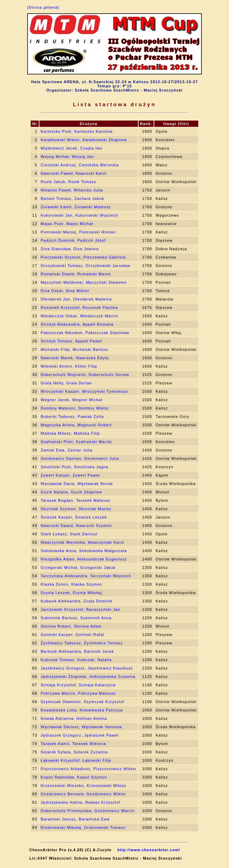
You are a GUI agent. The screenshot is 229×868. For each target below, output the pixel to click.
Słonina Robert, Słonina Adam (71, 626)
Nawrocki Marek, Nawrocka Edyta (75, 358)
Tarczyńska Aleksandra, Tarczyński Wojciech (86, 576)
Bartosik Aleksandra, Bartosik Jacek (77, 651)
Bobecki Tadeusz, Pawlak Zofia (72, 417)
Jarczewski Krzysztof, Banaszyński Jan (81, 609)
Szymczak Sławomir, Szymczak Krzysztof (83, 702)
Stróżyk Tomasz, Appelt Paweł (71, 341)
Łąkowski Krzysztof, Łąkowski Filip (76, 760)
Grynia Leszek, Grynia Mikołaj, (72, 593)
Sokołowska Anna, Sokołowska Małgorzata (84, 551)
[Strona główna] (43, 7)
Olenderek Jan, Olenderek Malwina (76, 299)
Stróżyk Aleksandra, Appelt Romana (77, 324)
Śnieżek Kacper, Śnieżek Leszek (74, 517)
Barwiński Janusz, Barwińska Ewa (75, 819)
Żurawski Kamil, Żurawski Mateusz (76, 207)
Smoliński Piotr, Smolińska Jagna (75, 467)
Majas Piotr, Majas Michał (67, 224)
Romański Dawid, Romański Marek (76, 274)
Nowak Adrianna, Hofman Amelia (74, 718)
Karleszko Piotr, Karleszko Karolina (77, 131)
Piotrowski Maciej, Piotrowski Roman (78, 232)
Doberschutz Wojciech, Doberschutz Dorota (85, 375)
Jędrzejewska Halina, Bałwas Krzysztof (81, 802)
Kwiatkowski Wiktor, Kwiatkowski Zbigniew (84, 140)
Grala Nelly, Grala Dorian (67, 383)
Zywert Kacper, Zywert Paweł (70, 475)
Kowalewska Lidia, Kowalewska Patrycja (82, 710)
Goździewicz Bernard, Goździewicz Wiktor (84, 794)
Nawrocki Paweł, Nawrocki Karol (74, 173)
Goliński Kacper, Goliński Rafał (72, 635)
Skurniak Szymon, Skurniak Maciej (76, 509)
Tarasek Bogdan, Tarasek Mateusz (76, 500)
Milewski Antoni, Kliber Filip (69, 366)
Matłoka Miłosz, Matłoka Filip (71, 433)
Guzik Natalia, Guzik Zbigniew (72, 492)
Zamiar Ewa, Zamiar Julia (67, 450)
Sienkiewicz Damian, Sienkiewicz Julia (80, 458)
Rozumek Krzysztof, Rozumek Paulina (79, 308)
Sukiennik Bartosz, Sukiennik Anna (76, 618)
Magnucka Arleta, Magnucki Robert (76, 425)
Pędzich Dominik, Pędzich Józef (73, 240)
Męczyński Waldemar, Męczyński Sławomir (84, 282)
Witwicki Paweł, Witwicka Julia (72, 190)
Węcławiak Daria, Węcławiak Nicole (77, 484)
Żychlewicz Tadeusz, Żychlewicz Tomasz (82, 643)
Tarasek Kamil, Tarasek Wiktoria (73, 744)
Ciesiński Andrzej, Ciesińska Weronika (80, 165)
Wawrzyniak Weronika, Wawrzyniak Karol (83, 542)
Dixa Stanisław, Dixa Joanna (70, 249)
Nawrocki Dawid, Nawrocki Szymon (76, 526)
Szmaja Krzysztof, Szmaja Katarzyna (78, 685)
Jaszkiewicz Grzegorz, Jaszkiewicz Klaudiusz (87, 668)
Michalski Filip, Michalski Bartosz (75, 349)
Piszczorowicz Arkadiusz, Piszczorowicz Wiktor (89, 769)
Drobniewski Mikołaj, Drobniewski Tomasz (83, 827)
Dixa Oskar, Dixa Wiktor (65, 291)
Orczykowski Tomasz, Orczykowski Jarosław (86, 266)
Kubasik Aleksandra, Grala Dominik (77, 601)
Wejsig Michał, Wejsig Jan (67, 157)
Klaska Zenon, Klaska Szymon (72, 584)
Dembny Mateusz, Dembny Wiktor (75, 408)
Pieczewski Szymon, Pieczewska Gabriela (83, 257)
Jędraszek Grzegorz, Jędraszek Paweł (80, 735)
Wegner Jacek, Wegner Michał (72, 400)
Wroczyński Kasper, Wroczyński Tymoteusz (85, 391)
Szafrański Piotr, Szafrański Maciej (76, 442)
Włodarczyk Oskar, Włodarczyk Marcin (80, 316)
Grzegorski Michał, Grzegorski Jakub (78, 567)
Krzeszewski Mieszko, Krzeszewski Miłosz (84, 786)
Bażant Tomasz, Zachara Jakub (73, 198)
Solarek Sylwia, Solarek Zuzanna (74, 752)
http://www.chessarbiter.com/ (149, 850)
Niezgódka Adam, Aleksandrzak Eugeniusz (84, 559)
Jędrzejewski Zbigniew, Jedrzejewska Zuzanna (88, 677)
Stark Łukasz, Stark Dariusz (69, 534)
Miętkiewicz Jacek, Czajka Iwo (72, 148)
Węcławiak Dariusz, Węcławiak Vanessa (82, 727)
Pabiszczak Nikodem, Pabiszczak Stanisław (85, 333)
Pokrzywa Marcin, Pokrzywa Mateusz (78, 693)
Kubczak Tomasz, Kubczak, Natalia (76, 660)
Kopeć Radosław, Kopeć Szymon (74, 777)
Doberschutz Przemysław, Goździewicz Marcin (88, 811)
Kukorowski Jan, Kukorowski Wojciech (80, 215)
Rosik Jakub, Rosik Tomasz (69, 182)
